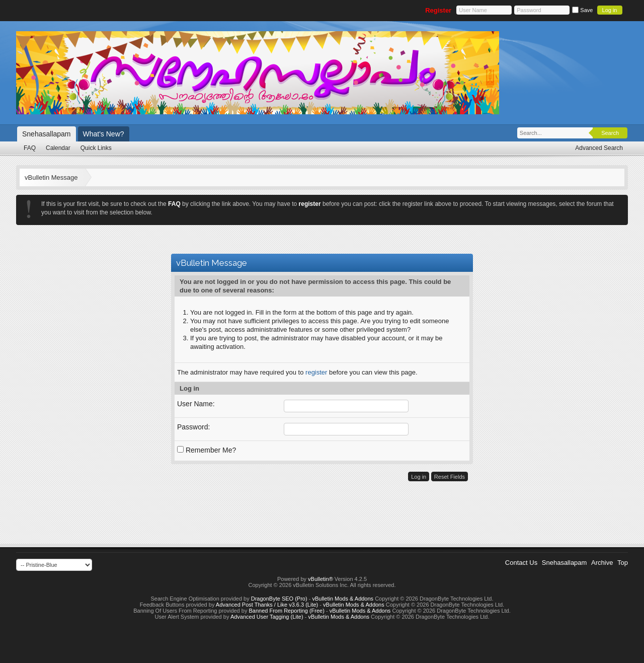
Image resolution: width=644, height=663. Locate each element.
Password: (193, 427)
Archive (602, 563)
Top (623, 563)
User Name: (196, 404)
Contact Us (521, 563)
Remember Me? (207, 450)
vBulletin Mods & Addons (343, 599)
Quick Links (96, 148)
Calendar (58, 148)
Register (438, 10)
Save (582, 10)
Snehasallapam (47, 134)
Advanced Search (599, 148)
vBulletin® (320, 579)
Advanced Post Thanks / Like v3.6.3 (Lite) (267, 605)
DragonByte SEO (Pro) (279, 599)
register (316, 372)
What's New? (104, 134)
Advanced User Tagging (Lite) (267, 617)
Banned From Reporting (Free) (286, 611)
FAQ (30, 148)
